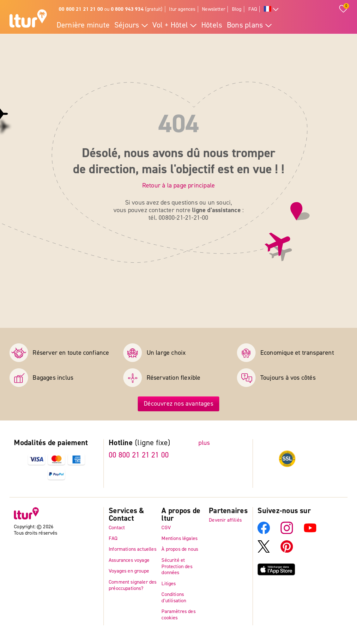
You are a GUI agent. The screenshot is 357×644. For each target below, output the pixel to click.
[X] (264, 551)
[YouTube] (310, 532)
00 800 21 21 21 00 (139, 455)
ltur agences (182, 9)
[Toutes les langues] (271, 9)
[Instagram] (287, 532)
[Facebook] (264, 532)
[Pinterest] (287, 551)
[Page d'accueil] (28, 19)
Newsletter (214, 9)
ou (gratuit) (111, 9)
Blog (237, 9)
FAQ (253, 9)
